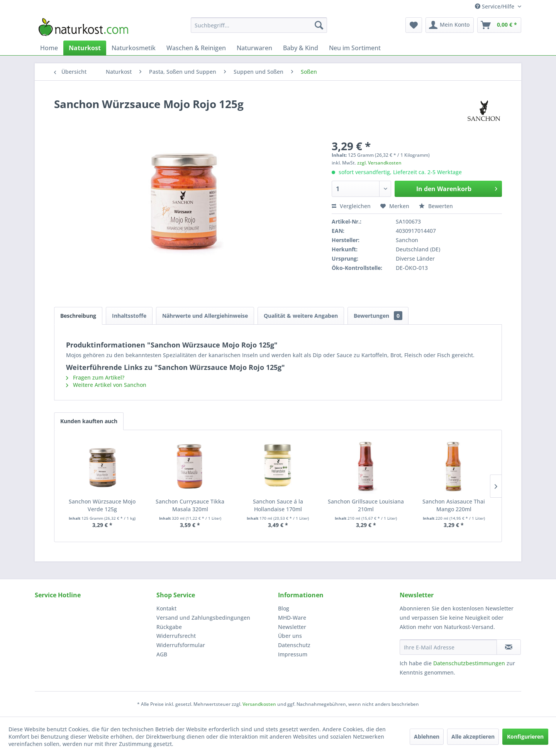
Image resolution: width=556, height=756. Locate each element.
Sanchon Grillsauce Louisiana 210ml (366, 505)
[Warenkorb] (499, 25)
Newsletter (292, 627)
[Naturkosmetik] (134, 48)
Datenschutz (294, 645)
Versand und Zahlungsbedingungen (203, 618)
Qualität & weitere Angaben (301, 316)
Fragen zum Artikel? (95, 377)
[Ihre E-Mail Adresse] (448, 647)
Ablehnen (427, 737)
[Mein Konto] (450, 25)
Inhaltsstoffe (129, 316)
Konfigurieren (525, 737)
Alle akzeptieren (473, 737)
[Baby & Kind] (301, 48)
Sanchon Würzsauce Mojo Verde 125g (102, 505)
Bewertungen (378, 316)
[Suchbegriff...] (259, 25)
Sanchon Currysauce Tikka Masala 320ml (190, 505)
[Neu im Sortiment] (355, 48)
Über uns (290, 636)
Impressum (293, 654)
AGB (162, 654)
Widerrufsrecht (176, 636)
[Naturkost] (85, 48)
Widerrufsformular (181, 645)
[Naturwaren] (254, 48)
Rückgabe (169, 627)
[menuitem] (259, 25)
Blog (284, 608)
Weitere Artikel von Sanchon (106, 385)
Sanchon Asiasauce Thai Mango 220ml (454, 505)
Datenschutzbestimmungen (469, 663)
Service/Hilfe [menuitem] (495, 6)
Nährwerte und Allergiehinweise (205, 316)
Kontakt (166, 608)
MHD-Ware (292, 618)
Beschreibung (78, 316)
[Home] (49, 48)
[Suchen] (319, 25)
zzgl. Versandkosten (379, 163)
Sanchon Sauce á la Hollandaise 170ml (278, 505)
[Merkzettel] (414, 25)
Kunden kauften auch (89, 421)
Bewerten (436, 206)
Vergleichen (351, 206)
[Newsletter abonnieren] (509, 647)
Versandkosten (259, 704)
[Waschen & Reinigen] (196, 48)
